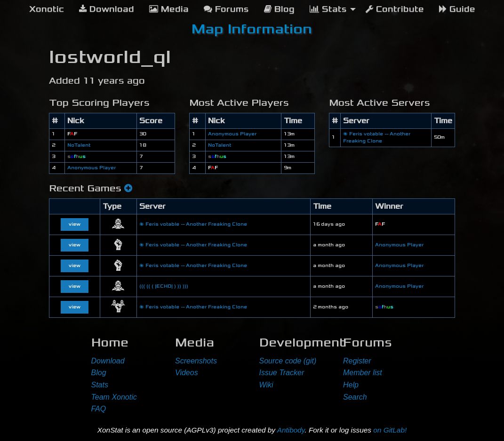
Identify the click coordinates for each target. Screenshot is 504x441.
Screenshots (196, 361)
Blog (99, 373)
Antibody (291, 430)
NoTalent (79, 145)
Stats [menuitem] (328, 9)
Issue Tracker (282, 373)
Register (357, 361)
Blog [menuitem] (279, 9)
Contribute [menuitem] (395, 9)
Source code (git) (288, 361)
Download (108, 361)
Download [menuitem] (107, 9)
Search (355, 397)
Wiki (266, 385)
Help (351, 385)
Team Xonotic (114, 397)
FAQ (99, 409)
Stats (100, 385)
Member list (363, 373)
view (75, 224)
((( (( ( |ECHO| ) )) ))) (164, 286)
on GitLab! (390, 430)
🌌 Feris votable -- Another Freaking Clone (193, 224)
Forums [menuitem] (226, 9)
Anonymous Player (92, 168)
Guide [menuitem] (457, 9)
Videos (187, 373)
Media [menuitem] (169, 9)
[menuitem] (47, 9)
